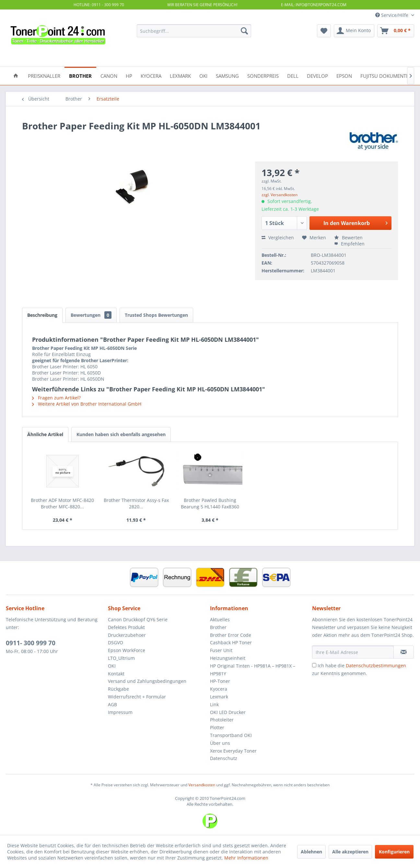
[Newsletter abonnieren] (404, 652)
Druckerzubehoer (127, 635)
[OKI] (203, 75)
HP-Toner (220, 681)
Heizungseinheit (228, 658)
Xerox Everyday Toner (233, 751)
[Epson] (344, 75)
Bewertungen (91, 315)
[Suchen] (244, 31)
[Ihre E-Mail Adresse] (353, 652)
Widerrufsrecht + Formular (137, 697)
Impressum (120, 712)
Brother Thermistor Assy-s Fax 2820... (136, 503)
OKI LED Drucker (228, 712)
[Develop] (317, 75)
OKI (112, 666)
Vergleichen (278, 238)
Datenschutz (224, 758)
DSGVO (116, 642)
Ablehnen (311, 852)
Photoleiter (222, 720)
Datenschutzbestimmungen (376, 666)
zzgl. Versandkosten (280, 195)
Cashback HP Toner (231, 642)
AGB (112, 704)
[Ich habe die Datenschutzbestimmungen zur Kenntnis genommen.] (314, 665)
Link (214, 704)
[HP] (129, 75)
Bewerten (348, 238)
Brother (218, 627)
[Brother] (80, 75)
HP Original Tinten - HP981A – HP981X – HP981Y (253, 670)
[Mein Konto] (354, 31)
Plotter (217, 727)
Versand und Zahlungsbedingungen (147, 681)
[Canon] (109, 75)
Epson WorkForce (127, 650)
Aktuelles (220, 619)
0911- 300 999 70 (31, 643)
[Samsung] (227, 75)
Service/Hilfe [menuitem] (392, 15)
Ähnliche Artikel (45, 434)
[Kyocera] (151, 75)
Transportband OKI (231, 735)
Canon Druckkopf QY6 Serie (138, 619)
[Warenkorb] (396, 31)
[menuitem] (194, 31)
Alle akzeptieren (350, 852)
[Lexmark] (180, 75)
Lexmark (219, 697)
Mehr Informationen (246, 858)
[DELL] (293, 75)
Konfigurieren (394, 852)
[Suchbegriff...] (194, 31)
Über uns (220, 743)
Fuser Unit (221, 650)
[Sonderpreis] (263, 75)
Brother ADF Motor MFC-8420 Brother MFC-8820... (62, 503)
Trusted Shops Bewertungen (156, 315)
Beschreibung (42, 315)
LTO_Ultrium (121, 658)
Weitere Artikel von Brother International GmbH (87, 404)
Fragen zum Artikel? (56, 398)
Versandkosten (202, 785)
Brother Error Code (231, 635)
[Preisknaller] (44, 75)
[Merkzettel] (324, 31)
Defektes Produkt (126, 627)
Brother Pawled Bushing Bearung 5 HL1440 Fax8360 (210, 503)
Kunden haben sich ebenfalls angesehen (121, 434)
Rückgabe (118, 689)
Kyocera (219, 689)
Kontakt (116, 674)
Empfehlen (349, 244)
